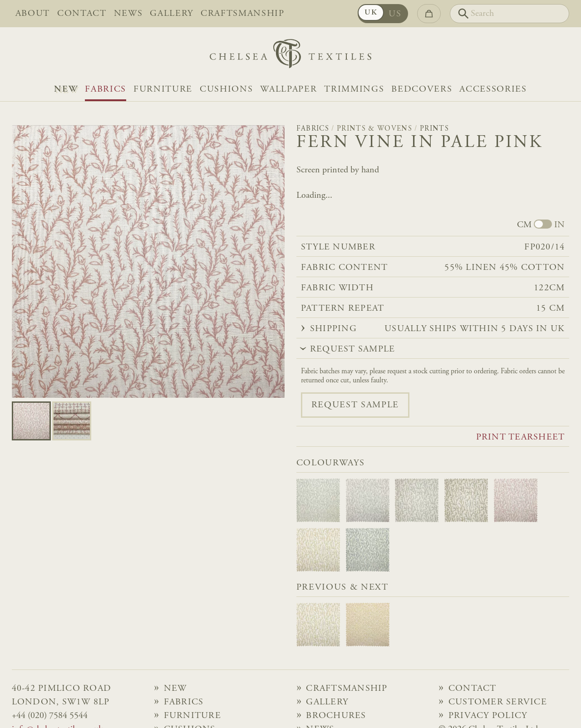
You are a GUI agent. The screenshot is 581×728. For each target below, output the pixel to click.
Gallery (172, 14)
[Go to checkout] (429, 14)
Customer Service (498, 702)
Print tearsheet (521, 437)
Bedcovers (422, 89)
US (395, 14)
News (128, 14)
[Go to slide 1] (72, 421)
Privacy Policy (488, 716)
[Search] (510, 14)
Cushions (226, 89)
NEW (66, 89)
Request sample (355, 405)
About (33, 14)
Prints (434, 129)
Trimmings (354, 89)
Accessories (493, 89)
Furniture (163, 89)
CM (524, 225)
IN (559, 225)
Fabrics (106, 89)
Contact (82, 14)
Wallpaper (288, 89)
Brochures (336, 716)
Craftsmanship (243, 14)
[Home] (290, 56)
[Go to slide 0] (31, 421)
